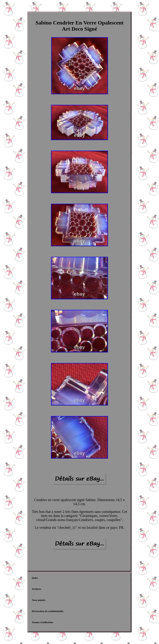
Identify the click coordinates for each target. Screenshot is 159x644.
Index (35, 578)
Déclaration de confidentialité (48, 611)
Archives (37, 589)
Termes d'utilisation (42, 622)
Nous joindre (39, 600)
